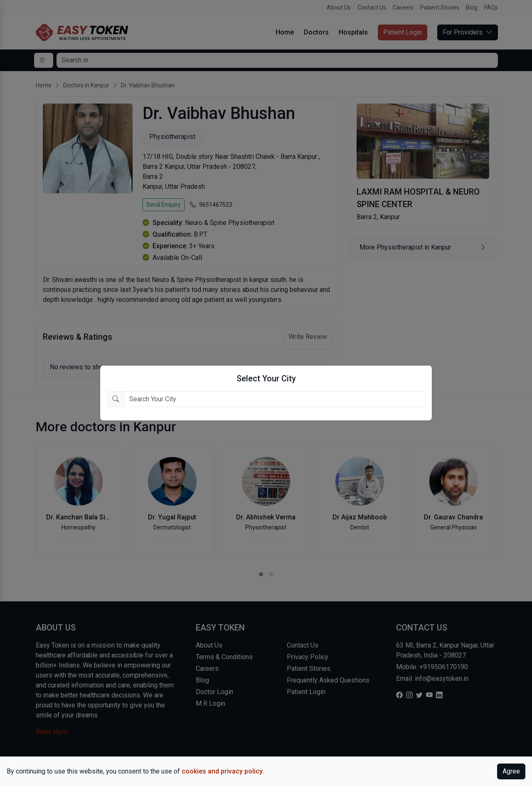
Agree (511, 771)
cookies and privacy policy (222, 771)
